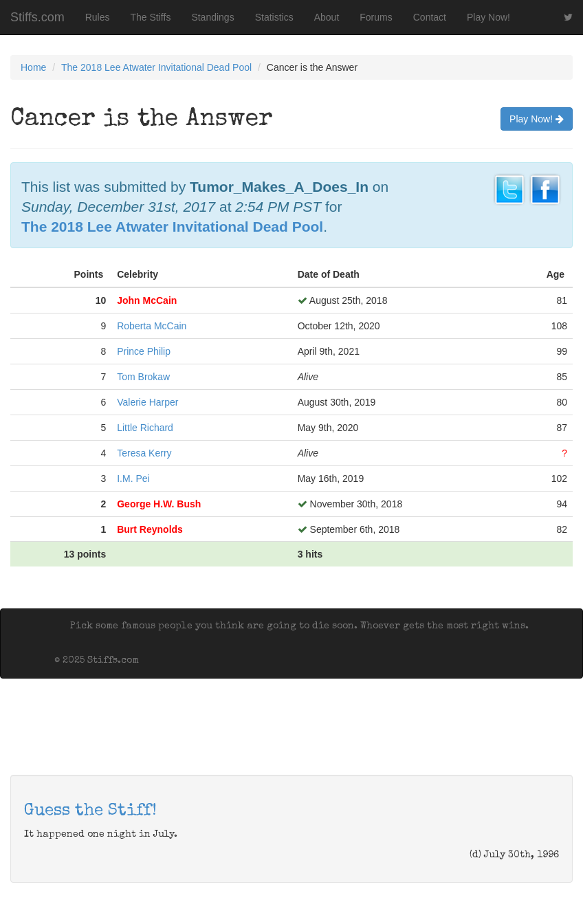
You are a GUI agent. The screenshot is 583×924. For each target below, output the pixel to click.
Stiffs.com (37, 17)
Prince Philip (144, 351)
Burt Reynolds (150, 529)
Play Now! (488, 17)
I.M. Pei (133, 478)
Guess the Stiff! (90, 811)
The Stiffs (151, 17)
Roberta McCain (152, 326)
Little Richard (145, 428)
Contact (430, 17)
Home (33, 67)
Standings (212, 17)
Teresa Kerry (144, 453)
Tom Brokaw (143, 377)
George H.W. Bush (159, 504)
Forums (376, 17)
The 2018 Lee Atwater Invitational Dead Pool (156, 67)
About (327, 17)
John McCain (147, 300)
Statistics (274, 17)
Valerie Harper (147, 402)
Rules (98, 17)
